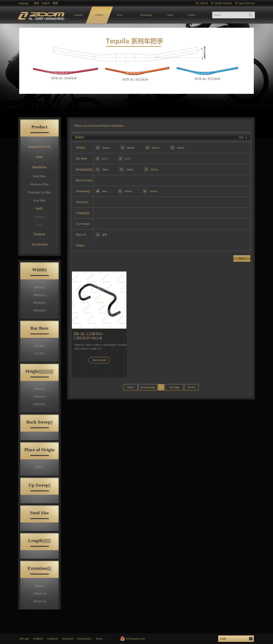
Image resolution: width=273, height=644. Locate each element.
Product (99, 15)
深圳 (39, 467)
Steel (39, 225)
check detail (99, 360)
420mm (39, 303)
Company (78, 15)
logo (42, 15)
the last (192, 387)
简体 (36, 3)
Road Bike (39, 176)
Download (68, 639)
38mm (39, 389)
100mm (40, 594)
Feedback (38, 639)
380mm (39, 287)
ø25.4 (39, 346)
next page (174, 387)
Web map (24, 639)
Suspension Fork (39, 147)
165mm (39, 404)
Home (96, 126)
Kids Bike (39, 201)
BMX (39, 209)
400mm (39, 295)
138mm (39, 397)
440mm (39, 310)
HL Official (202, 3)
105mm (40, 601)
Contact (192, 15)
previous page (148, 387)
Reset (242, 258)
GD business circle (136, 639)
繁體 (55, 3)
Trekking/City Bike (40, 192)
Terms (99, 639)
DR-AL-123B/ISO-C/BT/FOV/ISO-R (89, 336)
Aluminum (39, 217)
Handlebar (40, 167)
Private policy (84, 639)
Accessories (39, 244)
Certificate (53, 639)
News (120, 15)
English (46, 3)
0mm (39, 586)
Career (170, 15)
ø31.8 (39, 353)
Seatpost (39, 234)
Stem (40, 157)
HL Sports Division (245, 3)
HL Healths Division (221, 3)
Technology (146, 15)
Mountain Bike (39, 184)
